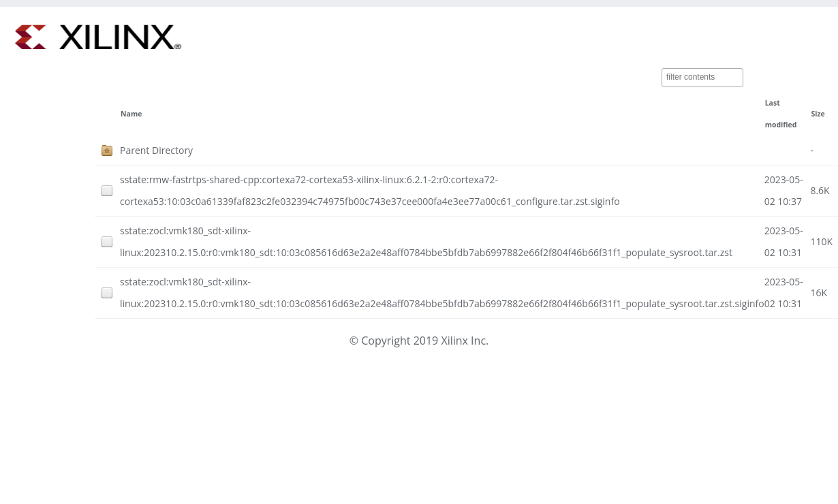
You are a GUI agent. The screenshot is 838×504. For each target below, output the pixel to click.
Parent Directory (156, 150)
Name (131, 114)
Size (818, 114)
